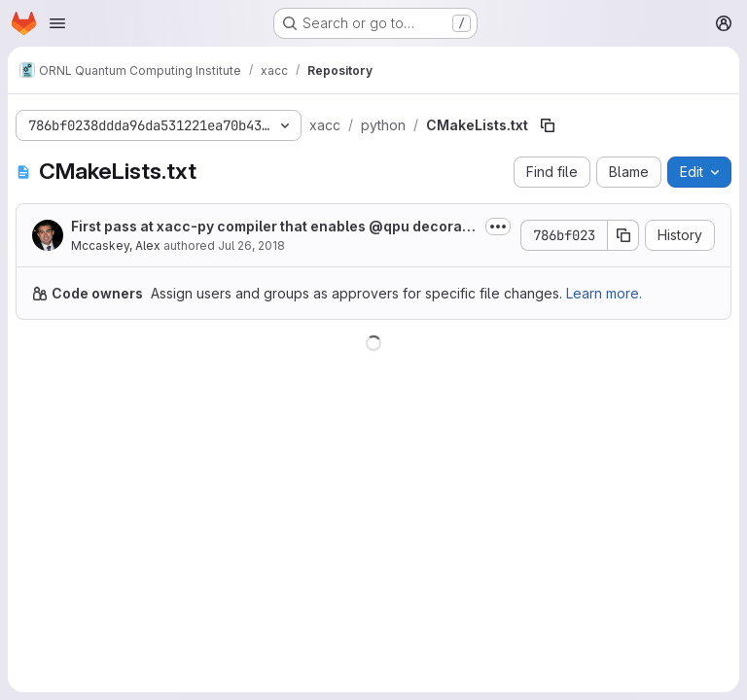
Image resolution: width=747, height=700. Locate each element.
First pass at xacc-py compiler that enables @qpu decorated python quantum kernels (273, 227)
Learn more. (604, 293)
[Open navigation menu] (57, 23)
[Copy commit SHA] (623, 235)
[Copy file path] (548, 125)
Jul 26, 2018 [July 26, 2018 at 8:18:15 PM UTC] (251, 245)
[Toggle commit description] (498, 227)
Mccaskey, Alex (116, 245)
